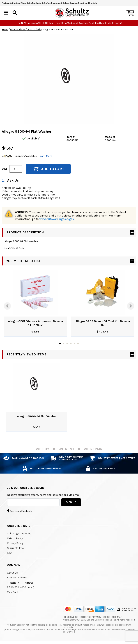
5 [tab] (74, 344)
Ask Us (10, 180)
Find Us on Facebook (19, 511)
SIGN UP (71, 502)
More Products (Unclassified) (25, 29)
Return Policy (15, 539)
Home (5, 29)
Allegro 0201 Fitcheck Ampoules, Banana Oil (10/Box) (35, 323)
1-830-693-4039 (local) (21, 587)
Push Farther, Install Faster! (105, 23)
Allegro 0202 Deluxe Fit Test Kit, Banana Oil (103, 323)
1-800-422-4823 (20, 583)
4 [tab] (71, 344)
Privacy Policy (15, 543)
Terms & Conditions (77, 617)
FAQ (9, 553)
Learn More (45, 156)
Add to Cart (48, 169)
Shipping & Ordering (19, 534)
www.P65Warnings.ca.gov (57, 219)
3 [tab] (67, 344)
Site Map (117, 617)
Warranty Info (15, 548)
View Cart (13, 592)
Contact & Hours (17, 578)
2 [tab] (64, 344)
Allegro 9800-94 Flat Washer (37, 416)
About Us (12, 573)
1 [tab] (60, 344)
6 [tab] (78, 344)
